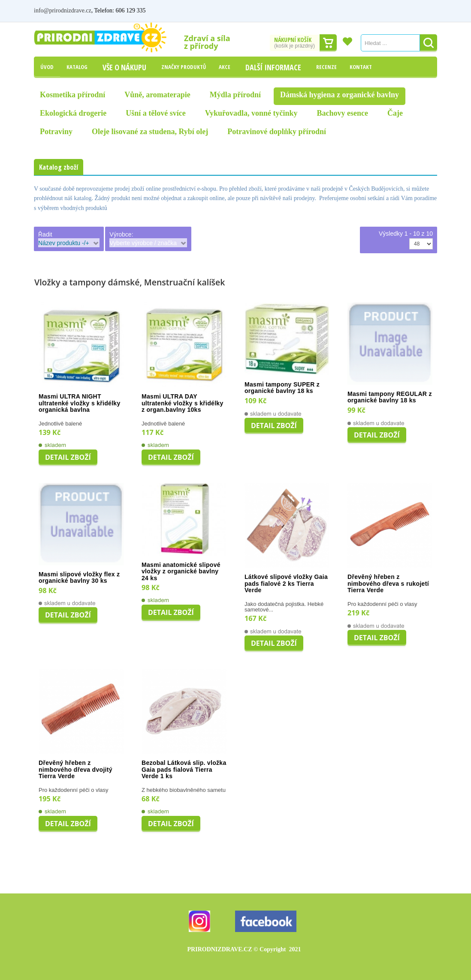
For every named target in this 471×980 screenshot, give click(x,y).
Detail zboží (68, 457)
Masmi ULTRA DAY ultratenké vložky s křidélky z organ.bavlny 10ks (183, 403)
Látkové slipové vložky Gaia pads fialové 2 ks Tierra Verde (286, 584)
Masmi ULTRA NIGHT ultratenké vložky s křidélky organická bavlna (80, 403)
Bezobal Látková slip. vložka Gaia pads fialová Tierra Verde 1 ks (184, 770)
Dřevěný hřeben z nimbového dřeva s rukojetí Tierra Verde (388, 584)
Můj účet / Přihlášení (374, 10)
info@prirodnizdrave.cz (63, 10)
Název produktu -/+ (64, 243)
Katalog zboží (59, 167)
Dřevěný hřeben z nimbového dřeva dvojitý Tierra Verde (75, 770)
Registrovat (423, 10)
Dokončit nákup (328, 43)
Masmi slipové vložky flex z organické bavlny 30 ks (79, 578)
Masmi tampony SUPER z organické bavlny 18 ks (282, 388)
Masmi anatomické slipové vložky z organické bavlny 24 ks (181, 572)
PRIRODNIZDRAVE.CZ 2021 (244, 949)
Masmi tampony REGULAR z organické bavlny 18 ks (390, 397)
